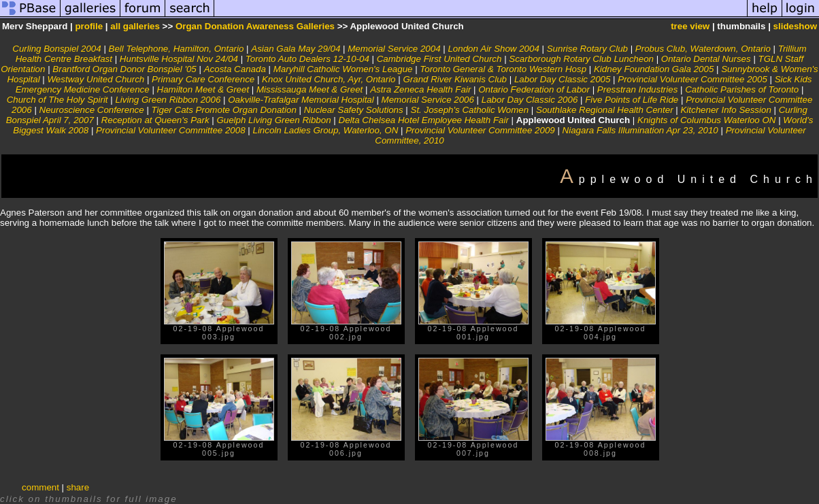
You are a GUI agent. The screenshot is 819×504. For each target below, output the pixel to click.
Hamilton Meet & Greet (203, 89)
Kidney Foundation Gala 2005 (654, 69)
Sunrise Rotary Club (587, 49)
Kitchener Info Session (725, 110)
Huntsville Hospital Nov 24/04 (179, 59)
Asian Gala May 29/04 (296, 49)
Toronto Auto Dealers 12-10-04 (307, 59)
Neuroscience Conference (92, 110)
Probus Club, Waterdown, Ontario (703, 49)
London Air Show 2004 (493, 49)
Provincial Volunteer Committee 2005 (692, 79)
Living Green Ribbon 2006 (168, 100)
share (78, 487)
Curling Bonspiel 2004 (56, 49)
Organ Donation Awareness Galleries (255, 26)
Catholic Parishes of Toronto (742, 89)
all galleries (135, 26)
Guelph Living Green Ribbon (273, 120)
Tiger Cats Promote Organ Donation (224, 110)
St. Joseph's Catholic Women (470, 110)
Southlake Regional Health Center (605, 110)
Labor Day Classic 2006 (530, 100)
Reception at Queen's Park (155, 120)
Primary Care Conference (203, 79)
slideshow (795, 26)
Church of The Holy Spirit (57, 100)
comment (40, 487)
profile (89, 26)
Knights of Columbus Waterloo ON (706, 120)
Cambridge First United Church (439, 59)
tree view (690, 26)
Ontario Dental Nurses (706, 59)
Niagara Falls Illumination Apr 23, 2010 (640, 130)
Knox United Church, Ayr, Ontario (329, 79)
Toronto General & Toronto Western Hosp (503, 69)
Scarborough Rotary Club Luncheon (581, 59)
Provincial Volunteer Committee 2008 (171, 130)
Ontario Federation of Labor (534, 89)
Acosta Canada (235, 69)
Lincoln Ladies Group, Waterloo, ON (325, 130)
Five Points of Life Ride (632, 100)
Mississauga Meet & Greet (310, 89)
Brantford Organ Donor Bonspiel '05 (124, 69)
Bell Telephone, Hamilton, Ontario (177, 49)
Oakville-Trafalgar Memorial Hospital (301, 100)
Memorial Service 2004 (394, 49)
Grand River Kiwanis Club (455, 79)
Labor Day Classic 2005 (563, 79)
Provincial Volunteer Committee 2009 (480, 130)
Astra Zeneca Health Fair (420, 89)
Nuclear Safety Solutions (354, 110)
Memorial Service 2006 (428, 100)
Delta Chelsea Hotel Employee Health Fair (424, 120)
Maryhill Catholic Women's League (343, 69)
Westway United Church (96, 79)
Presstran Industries (638, 89)
